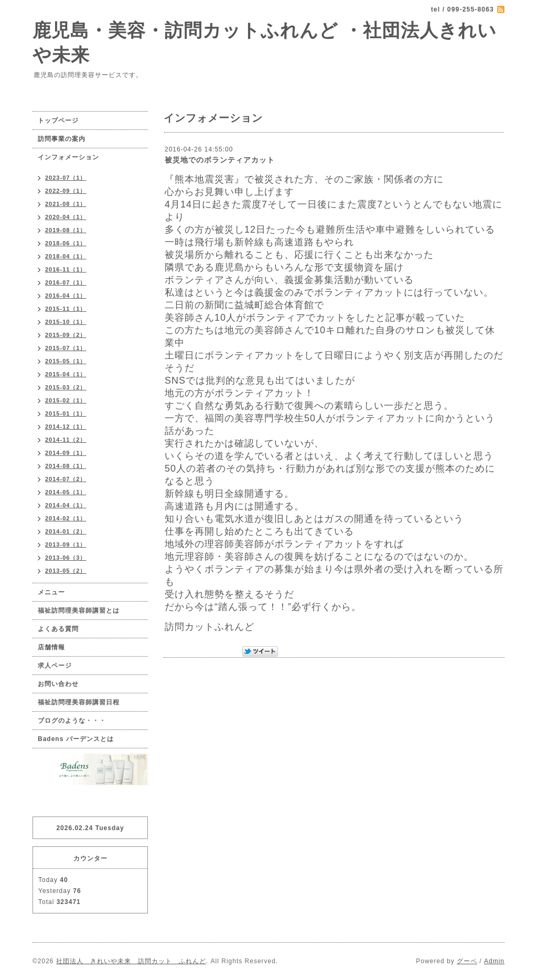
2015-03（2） (66, 387)
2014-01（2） (66, 531)
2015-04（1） (66, 374)
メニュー (51, 592)
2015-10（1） (66, 322)
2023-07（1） (66, 178)
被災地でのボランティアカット (220, 160)
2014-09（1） (66, 453)
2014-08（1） (66, 466)
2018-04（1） (66, 256)
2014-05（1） (66, 492)
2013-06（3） (66, 558)
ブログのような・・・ (72, 721)
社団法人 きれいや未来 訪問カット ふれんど (131, 961)
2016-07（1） (66, 282)
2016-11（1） (66, 269)
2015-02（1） (66, 400)
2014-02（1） (66, 518)
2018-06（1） (66, 243)
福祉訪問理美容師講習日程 (79, 702)
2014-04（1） (66, 505)
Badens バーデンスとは (76, 739)
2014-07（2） (66, 479)
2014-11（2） (66, 440)
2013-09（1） (66, 545)
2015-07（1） (66, 348)
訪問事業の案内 (62, 139)
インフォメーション (68, 157)
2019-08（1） (66, 230)
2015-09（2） (66, 335)
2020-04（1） (66, 217)
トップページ (58, 121)
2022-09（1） (66, 191)
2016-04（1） (66, 296)
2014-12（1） (66, 427)
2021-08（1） (66, 204)
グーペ (467, 961)
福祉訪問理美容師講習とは (79, 611)
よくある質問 (58, 629)
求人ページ (55, 666)
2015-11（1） (66, 309)
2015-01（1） (66, 413)
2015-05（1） (66, 361)
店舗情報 (51, 647)
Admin (494, 961)
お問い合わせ (58, 684)
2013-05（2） (66, 571)
